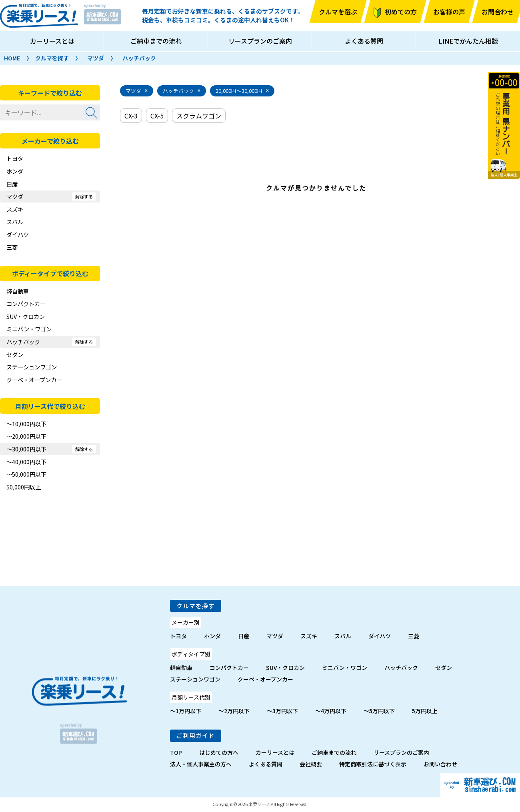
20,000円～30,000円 (239, 91)
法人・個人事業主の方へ (201, 764)
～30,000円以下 (26, 449)
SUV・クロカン (26, 316)
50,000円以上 (24, 487)
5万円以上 (425, 711)
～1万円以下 (186, 711)
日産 (12, 184)
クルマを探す (52, 58)
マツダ (96, 58)
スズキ (15, 209)
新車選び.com (480, 785)
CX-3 (131, 116)
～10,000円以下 (26, 424)
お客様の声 (449, 12)
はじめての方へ (219, 752)
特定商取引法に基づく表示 (373, 764)
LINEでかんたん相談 (468, 41)
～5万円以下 (379, 711)
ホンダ (15, 171)
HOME (12, 58)
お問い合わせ (440, 764)
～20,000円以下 (26, 436)
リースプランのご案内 (260, 41)
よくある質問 (364, 41)
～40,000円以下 (26, 462)
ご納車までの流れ (156, 41)
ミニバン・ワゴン (29, 329)
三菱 (12, 247)
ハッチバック (139, 58)
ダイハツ (18, 234)
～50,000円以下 (26, 474)
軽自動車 (18, 291)
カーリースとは (52, 41)
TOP (176, 752)
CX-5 (157, 116)
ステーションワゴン (32, 367)
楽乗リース (39, 16)
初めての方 (401, 12)
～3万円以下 (282, 711)
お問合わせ (498, 12)
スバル (15, 222)
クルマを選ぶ (338, 12)
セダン (15, 354)
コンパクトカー (26, 304)
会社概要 (311, 764)
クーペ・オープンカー (34, 380)
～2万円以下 (234, 711)
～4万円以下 (331, 711)
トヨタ (15, 158)
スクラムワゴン (199, 116)
